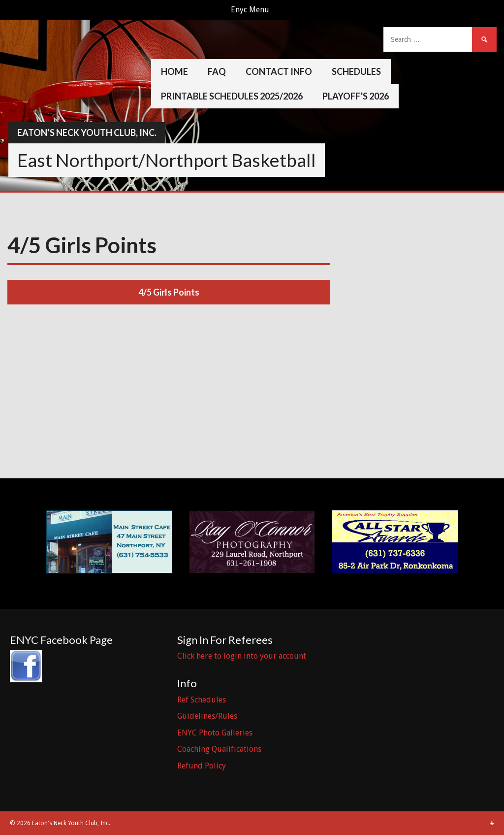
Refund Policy (202, 766)
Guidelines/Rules (207, 716)
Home (174, 71)
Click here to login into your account (242, 656)
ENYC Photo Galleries (215, 733)
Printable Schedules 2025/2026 (232, 96)
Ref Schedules (202, 700)
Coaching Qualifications (219, 749)
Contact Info (279, 71)
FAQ (217, 71)
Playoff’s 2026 (356, 96)
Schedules (356, 71)
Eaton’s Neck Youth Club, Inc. (87, 133)
